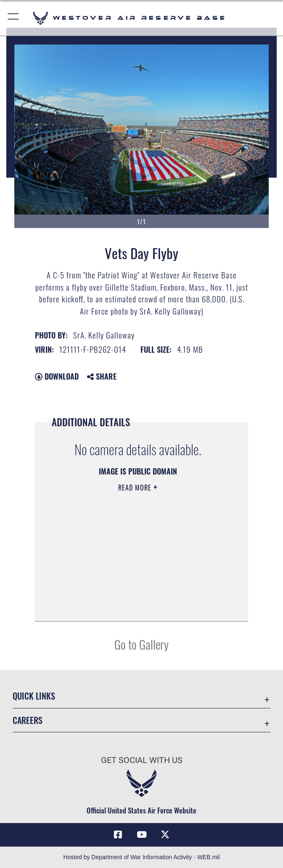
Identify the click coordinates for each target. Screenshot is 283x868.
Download (57, 376)
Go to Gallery (141, 644)
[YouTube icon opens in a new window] (142, 834)
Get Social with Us (142, 760)
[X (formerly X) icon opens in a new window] (165, 834)
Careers (28, 720)
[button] (14, 18)
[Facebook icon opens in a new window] (118, 834)
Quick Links (34, 696)
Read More (136, 488)
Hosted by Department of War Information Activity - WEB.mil (141, 857)
